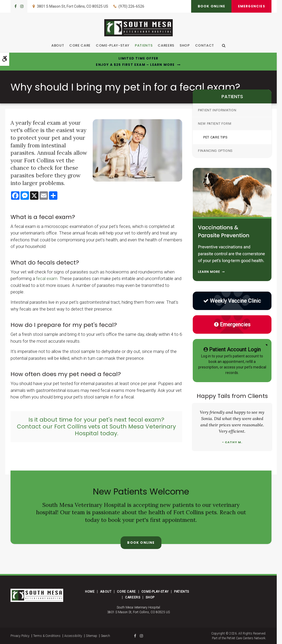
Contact (205, 45)
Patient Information (217, 110)
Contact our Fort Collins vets (58, 426)
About (58, 45)
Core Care (80, 45)
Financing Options (215, 151)
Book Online (211, 6)
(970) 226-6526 (131, 6)
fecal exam (47, 278)
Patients (144, 45)
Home (90, 592)
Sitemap (91, 636)
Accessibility (73, 636)
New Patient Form (215, 124)
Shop (185, 45)
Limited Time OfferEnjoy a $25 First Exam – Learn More (135, 61)
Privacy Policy (20, 636)
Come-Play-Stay (113, 45)
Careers (166, 45)
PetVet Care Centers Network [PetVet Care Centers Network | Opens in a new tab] (246, 638)
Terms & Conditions (47, 636)
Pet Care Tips (215, 137)
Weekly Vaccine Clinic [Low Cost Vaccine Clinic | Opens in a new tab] (232, 301)
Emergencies (251, 6)
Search (105, 636)
